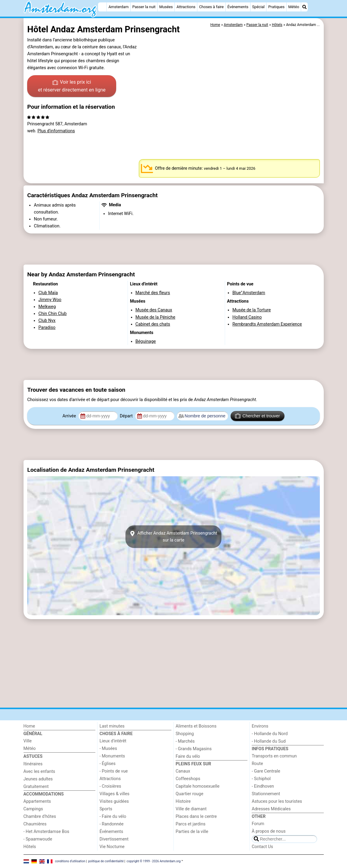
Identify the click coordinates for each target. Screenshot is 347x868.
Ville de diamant (191, 809)
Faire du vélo (188, 756)
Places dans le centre (196, 817)
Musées (166, 7)
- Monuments (112, 756)
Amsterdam (118, 7)
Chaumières (35, 824)
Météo (294, 7)
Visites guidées (114, 801)
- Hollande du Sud (269, 741)
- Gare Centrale (266, 771)
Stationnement (266, 794)
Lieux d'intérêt (113, 741)
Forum (258, 824)
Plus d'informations (56, 131)
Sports (106, 809)
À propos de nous (269, 831)
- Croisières (110, 786)
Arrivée (70, 416)
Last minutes (112, 726)
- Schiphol (261, 779)
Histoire (183, 801)
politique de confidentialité (106, 861)
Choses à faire (212, 7)
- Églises (108, 764)
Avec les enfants (39, 772)
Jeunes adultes (38, 779)
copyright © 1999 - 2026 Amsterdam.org (154, 861)
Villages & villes (115, 794)
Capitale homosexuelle (197, 786)
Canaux (183, 771)
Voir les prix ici (72, 86)
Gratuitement (36, 787)
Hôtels (30, 847)
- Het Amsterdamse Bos (46, 832)
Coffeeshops (188, 779)
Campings (33, 809)
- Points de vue (114, 771)
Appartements (37, 801)
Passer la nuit (144, 7)
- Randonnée (112, 824)
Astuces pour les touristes (277, 801)
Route (257, 764)
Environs (260, 726)
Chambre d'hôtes (40, 817)
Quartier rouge (189, 794)
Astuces (33, 756)
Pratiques (276, 7)
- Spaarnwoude (38, 839)
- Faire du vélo (113, 817)
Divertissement (114, 839)
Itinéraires (33, 764)
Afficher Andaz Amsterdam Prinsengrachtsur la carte (173, 537)
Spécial (258, 7)
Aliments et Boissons (196, 726)
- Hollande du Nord (270, 734)
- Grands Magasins (194, 749)
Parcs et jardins (191, 824)
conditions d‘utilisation (70, 861)
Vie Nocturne (112, 847)
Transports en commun (274, 756)
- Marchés (185, 741)
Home (29, 726)
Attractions (186, 7)
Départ (127, 416)
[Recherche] (304, 7)
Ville (28, 741)
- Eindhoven (263, 786)
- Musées (108, 749)
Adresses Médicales (271, 809)
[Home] (102, 7)
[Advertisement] (174, 249)
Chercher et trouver (257, 416)
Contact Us (262, 847)
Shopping (185, 734)
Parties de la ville (192, 832)
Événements (238, 7)
